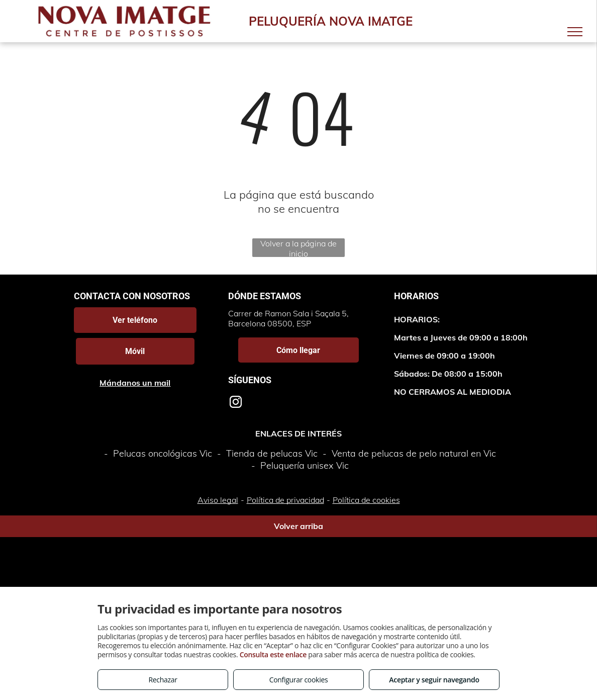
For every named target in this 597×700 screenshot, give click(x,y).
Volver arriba (298, 526)
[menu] (575, 32)
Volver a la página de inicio (298, 248)
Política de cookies (366, 500)
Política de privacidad (285, 500)
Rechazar (163, 680)
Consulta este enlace (273, 654)
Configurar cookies (299, 680)
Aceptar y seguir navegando (434, 680)
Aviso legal (218, 500)
